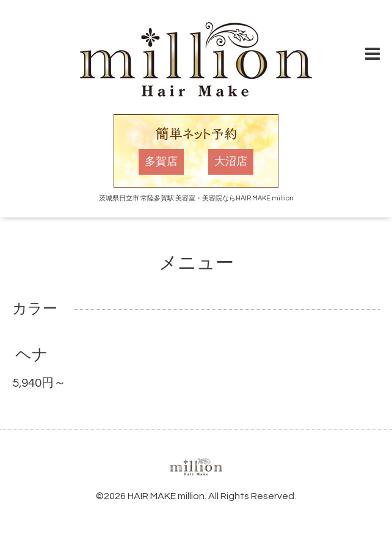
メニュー (196, 263)
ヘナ (32, 355)
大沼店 (231, 162)
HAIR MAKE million (166, 496)
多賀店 (161, 162)
